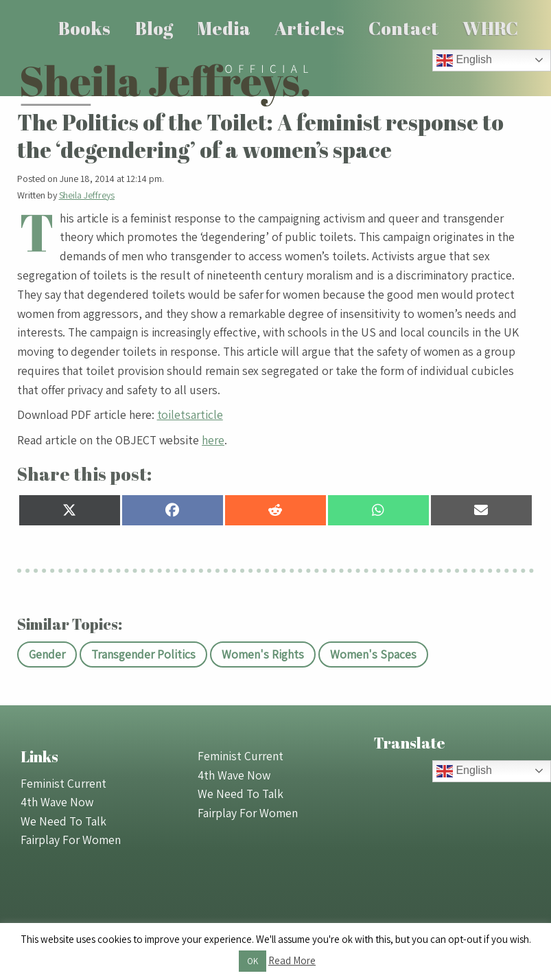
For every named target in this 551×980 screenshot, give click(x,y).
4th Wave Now (57, 802)
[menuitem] (85, 28)
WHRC (490, 28)
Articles (309, 28)
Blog (154, 28)
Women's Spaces (373, 654)
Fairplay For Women (71, 840)
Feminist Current (63, 783)
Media (224, 28)
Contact (403, 28)
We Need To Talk (63, 821)
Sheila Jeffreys (87, 195)
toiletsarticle (190, 414)
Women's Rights (263, 654)
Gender (47, 654)
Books (84, 28)
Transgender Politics (143, 654)
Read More (292, 960)
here (213, 440)
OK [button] (253, 961)
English (464, 60)
